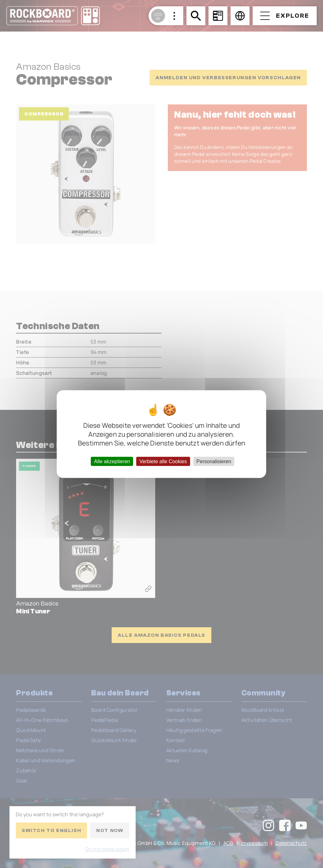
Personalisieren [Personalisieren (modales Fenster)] (214, 461)
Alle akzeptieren (112, 461)
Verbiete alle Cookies (163, 461)
